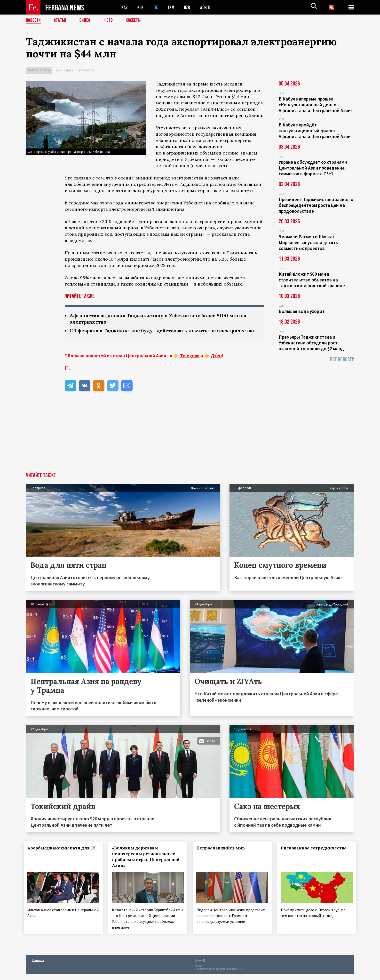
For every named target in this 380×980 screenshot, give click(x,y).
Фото (110, 21)
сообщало (223, 203)
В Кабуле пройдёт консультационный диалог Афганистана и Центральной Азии (315, 131)
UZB (188, 7)
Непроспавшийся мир (223, 855)
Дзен (216, 363)
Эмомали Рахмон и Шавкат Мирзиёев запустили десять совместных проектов (308, 242)
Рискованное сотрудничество (316, 855)
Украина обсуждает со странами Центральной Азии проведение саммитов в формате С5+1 (313, 168)
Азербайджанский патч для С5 (56, 858)
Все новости (342, 360)
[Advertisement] (190, 443)
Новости (34, 21)
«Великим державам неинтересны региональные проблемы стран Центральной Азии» (146, 864)
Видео (87, 21)
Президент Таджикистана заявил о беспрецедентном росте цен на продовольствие (316, 205)
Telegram (190, 363)
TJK (156, 7)
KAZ (125, 7)
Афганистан (86, 70)
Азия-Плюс (215, 109)
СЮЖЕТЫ (136, 21)
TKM (172, 7)
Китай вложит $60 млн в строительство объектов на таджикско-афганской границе (312, 280)
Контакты (38, 966)
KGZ (141, 7)
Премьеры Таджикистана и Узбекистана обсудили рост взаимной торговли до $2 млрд (311, 343)
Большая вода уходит (302, 311)
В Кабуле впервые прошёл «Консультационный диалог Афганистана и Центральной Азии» (316, 105)
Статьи (61, 21)
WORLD (207, 7)
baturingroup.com (226, 975)
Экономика (65, 70)
